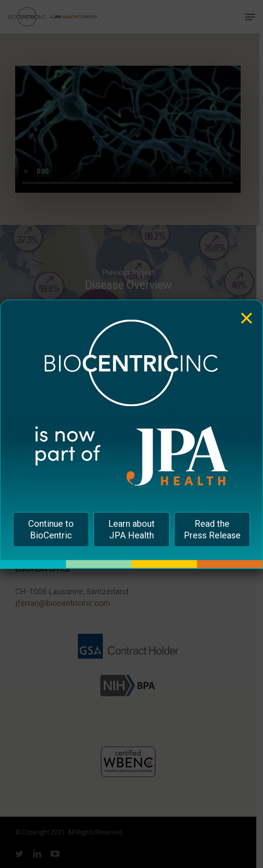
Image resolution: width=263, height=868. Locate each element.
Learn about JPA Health (131, 529)
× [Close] (247, 311)
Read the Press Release (212, 529)
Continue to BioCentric (51, 529)
